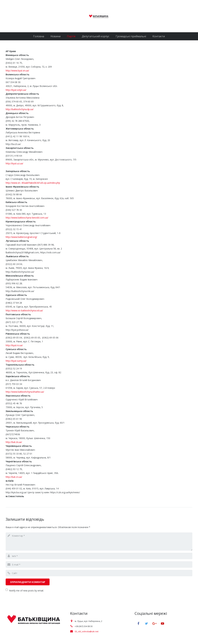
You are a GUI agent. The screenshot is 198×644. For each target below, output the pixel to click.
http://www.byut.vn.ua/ (17, 71)
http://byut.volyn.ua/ (16, 90)
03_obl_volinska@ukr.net (87, 632)
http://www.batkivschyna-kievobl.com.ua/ (27, 218)
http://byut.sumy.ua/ (18, 361)
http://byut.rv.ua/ (14, 345)
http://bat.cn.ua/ (14, 477)
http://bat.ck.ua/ (14, 442)
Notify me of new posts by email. (26, 591)
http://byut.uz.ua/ (14, 163)
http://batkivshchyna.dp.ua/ (20, 109)
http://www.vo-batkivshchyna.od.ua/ (24, 310)
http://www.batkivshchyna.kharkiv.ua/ (25, 392)
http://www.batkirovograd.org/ (21, 237)
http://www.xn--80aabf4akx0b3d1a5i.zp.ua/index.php (33, 183)
